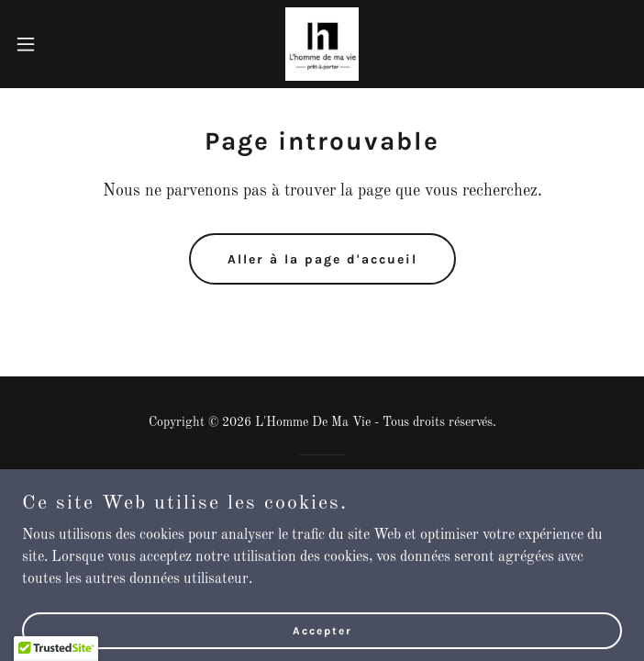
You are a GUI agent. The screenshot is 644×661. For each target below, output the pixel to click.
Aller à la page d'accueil (322, 259)
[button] (55, 44)
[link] (322, 44)
